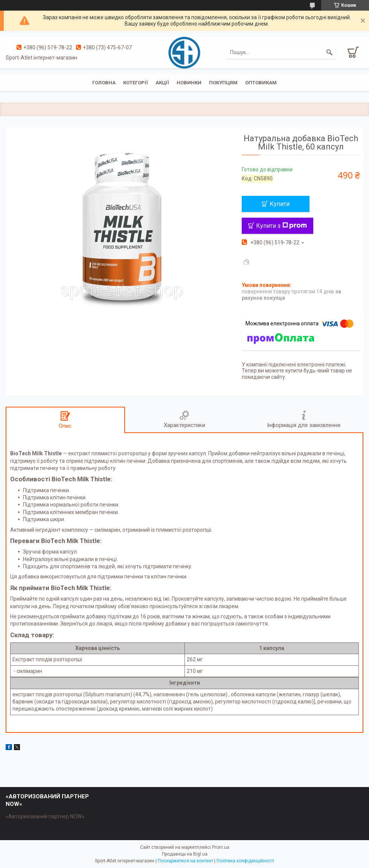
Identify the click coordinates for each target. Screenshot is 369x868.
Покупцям (223, 83)
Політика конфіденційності (245, 861)
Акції (162, 83)
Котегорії (136, 83)
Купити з (281, 226)
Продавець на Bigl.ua (185, 854)
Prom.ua (221, 847)
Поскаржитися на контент (185, 861)
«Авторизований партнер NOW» (45, 816)
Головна (104, 83)
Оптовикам (261, 83)
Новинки (189, 83)
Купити (280, 204)
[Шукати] (329, 52)
